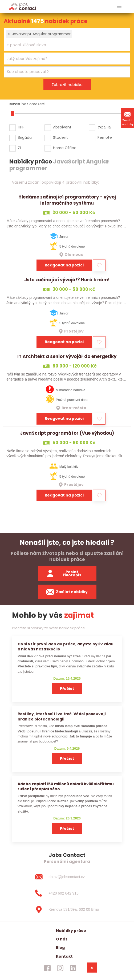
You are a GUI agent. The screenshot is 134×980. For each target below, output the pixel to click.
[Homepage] (23, 6)
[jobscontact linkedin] (73, 968)
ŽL (20, 148)
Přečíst (67, 689)
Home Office (65, 148)
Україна (104, 127)
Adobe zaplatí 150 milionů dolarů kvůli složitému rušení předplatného (66, 786)
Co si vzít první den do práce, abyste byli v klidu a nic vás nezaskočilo (66, 647)
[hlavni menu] (119, 7)
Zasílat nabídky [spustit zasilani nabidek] (67, 592)
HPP (21, 127)
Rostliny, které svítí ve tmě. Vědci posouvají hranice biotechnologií (62, 716)
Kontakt (64, 956)
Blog (60, 948)
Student (60, 137)
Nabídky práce (71, 931)
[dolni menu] (92, 968)
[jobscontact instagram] (60, 968)
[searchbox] (64, 45)
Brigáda (25, 137)
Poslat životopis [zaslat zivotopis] (64, 574)
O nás (62, 939)
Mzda (15, 104)
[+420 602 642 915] (67, 893)
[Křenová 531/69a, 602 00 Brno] (67, 910)
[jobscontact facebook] (47, 968)
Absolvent (62, 127)
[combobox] (67, 39)
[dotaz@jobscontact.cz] (67, 877)
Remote (105, 137)
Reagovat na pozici (64, 265)
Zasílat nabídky (128, 118)
